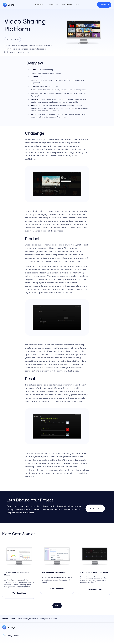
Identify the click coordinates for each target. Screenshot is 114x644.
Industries (39, 5)
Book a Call (95, 508)
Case (12, 619)
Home (5, 619)
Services (52, 5)
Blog (77, 5)
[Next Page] (57, 606)
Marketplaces (13, 39)
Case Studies (66, 5)
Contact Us (104, 5)
